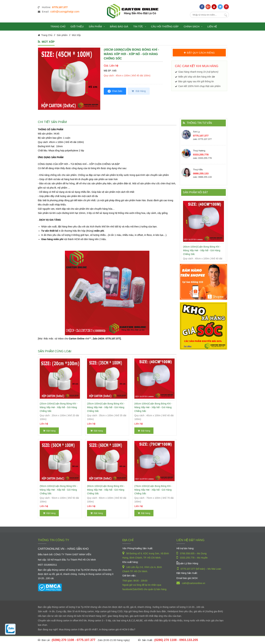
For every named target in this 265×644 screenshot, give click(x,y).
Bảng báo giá (119, 26)
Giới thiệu (77, 26)
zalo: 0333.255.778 (202, 158)
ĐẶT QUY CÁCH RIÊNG (199, 53)
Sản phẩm (97, 26)
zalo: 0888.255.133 (202, 177)
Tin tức (140, 26)
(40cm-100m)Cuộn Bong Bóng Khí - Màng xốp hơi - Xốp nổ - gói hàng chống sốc (153, 407)
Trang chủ (58, 26)
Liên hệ (212, 26)
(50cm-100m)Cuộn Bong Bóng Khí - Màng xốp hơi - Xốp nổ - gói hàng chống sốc (59, 490)
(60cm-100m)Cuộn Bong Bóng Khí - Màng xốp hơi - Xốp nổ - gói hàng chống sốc (106, 490)
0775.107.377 (201, 136)
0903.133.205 (189, 640)
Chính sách (193, 26)
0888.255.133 (201, 173)
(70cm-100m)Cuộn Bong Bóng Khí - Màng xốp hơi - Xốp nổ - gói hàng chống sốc (153, 490)
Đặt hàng (49, 431)
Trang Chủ (47, 35)
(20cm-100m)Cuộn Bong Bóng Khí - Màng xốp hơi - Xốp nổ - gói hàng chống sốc (59, 407)
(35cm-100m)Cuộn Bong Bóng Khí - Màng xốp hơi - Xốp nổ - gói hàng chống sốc (106, 407)
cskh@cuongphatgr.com (65, 12)
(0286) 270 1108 (63, 640)
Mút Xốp (76, 35)
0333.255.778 (201, 154)
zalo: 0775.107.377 (202, 139)
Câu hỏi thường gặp (165, 26)
